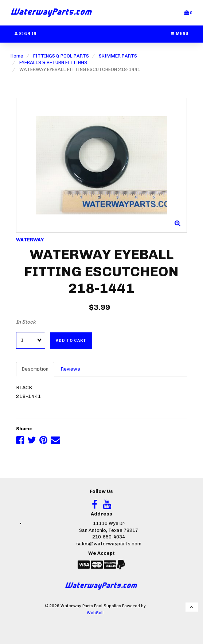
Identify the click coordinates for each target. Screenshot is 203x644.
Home (17, 56)
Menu (180, 34)
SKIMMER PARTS (118, 56)
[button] (188, 13)
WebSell (95, 613)
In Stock (26, 322)
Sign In (26, 34)
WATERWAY (30, 240)
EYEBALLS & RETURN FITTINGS (53, 62)
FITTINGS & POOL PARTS (61, 56)
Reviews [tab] (71, 369)
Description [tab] (35, 369)
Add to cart (71, 341)
